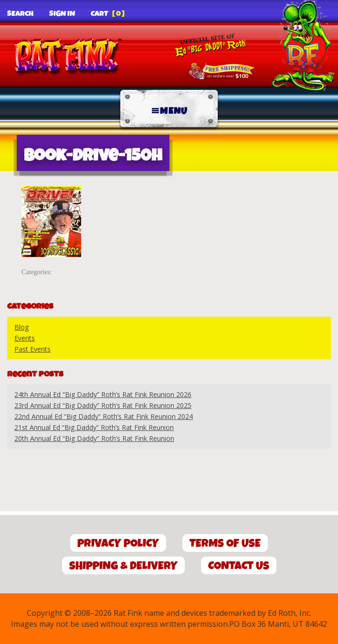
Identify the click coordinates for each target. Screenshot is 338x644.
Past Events (32, 349)
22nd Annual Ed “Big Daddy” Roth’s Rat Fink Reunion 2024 (104, 416)
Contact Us (239, 566)
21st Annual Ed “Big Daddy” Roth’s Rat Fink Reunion (94, 427)
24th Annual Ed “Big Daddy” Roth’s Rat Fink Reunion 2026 (103, 394)
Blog (21, 327)
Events (25, 338)
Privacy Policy (118, 543)
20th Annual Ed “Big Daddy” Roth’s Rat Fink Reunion (94, 438)
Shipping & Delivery (123, 566)
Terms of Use (225, 543)
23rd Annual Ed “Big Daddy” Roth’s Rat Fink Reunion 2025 (103, 405)
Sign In (62, 14)
